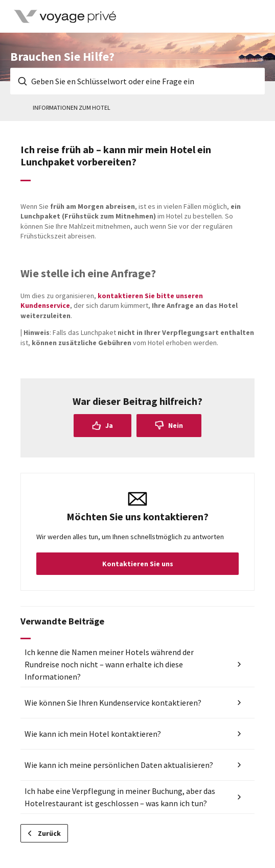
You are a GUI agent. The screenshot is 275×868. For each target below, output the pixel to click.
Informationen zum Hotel (72, 107)
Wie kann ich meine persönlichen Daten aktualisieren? (119, 765)
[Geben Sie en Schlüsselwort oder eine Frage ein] (137, 81)
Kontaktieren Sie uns (138, 564)
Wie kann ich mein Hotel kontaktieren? (93, 734)
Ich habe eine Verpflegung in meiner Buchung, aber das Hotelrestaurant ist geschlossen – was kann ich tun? (120, 797)
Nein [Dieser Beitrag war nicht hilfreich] (176, 425)
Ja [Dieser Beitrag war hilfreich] (109, 425)
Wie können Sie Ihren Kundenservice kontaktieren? (113, 703)
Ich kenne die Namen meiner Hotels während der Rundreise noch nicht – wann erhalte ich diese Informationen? (109, 664)
